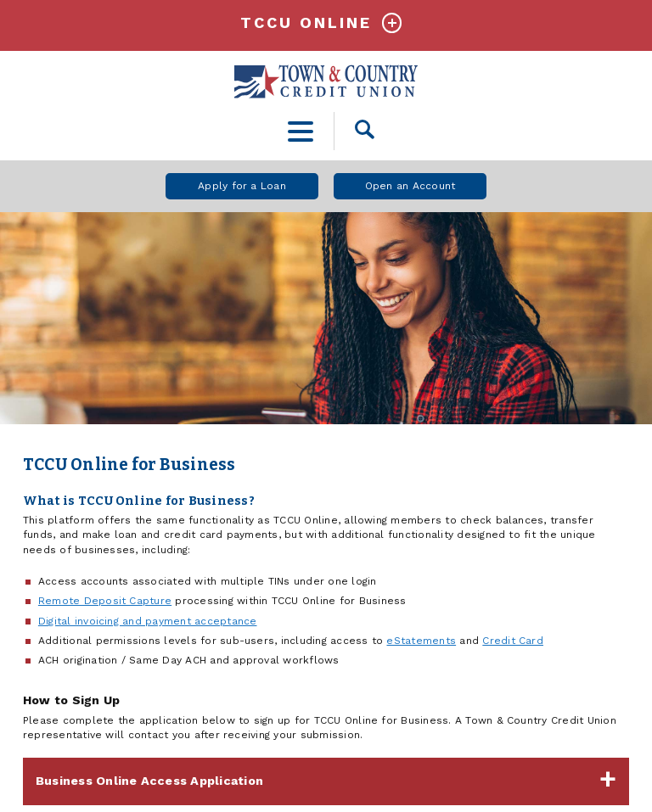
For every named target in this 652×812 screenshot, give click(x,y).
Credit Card (513, 641)
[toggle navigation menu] (301, 131)
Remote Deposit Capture (105, 601)
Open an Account (410, 186)
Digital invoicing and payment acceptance (148, 621)
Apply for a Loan (242, 186)
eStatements (421, 641)
